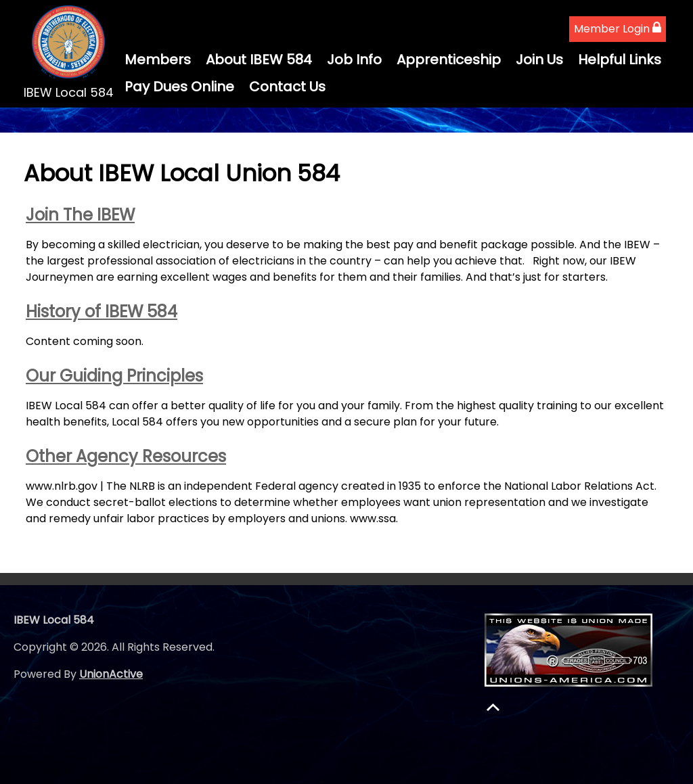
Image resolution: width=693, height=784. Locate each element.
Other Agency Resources (126, 456)
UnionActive (111, 674)
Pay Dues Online (179, 87)
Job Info (354, 60)
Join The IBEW (80, 215)
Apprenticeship (449, 60)
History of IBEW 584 (102, 312)
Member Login (618, 29)
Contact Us (287, 87)
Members (158, 60)
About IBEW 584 (259, 60)
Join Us (539, 60)
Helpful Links (620, 60)
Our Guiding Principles (114, 376)
